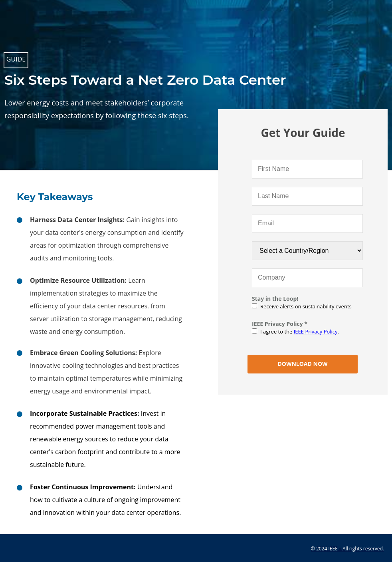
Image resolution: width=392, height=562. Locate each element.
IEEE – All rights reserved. (356, 549)
